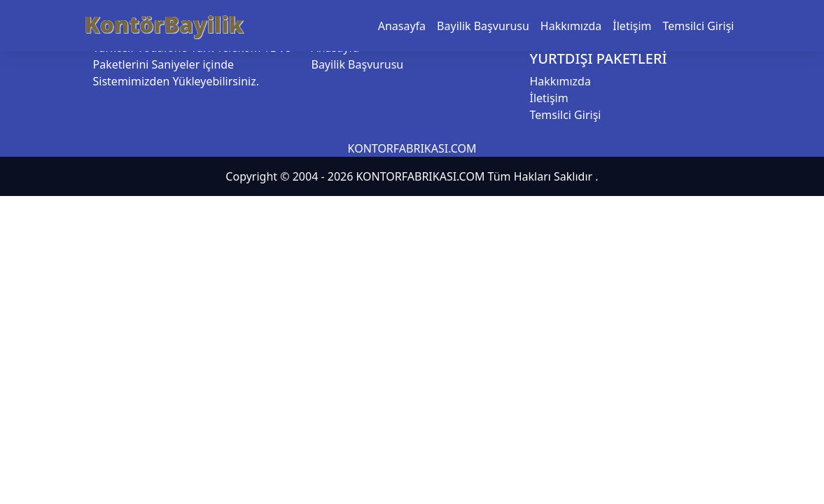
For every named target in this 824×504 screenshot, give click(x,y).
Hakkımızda (571, 26)
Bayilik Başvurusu (483, 26)
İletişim (632, 26)
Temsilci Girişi (699, 26)
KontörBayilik (164, 24)
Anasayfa (402, 26)
